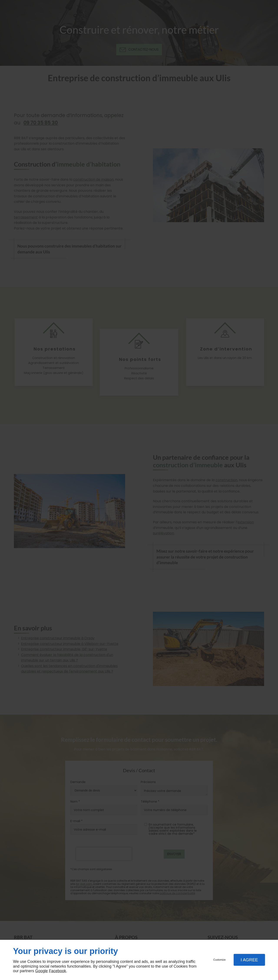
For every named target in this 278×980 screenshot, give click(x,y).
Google (41, 971)
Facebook (57, 971)
